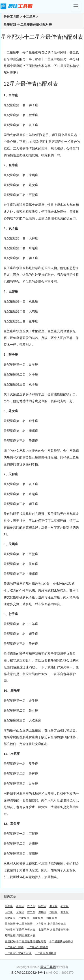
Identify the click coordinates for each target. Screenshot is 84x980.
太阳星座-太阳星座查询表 (54, 930)
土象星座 (24, 918)
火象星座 (10, 918)
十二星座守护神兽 (37, 947)
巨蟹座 (42, 906)
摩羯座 (42, 912)
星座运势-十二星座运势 (19, 924)
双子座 (31, 906)
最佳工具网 (11, 17)
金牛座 (20, 906)
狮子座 (54, 906)
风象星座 (38, 918)
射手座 (31, 912)
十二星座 (29, 17)
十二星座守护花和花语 (18, 953)
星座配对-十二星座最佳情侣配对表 (28, 25)
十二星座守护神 (14, 947)
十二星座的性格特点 (61, 941)
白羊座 (9, 906)
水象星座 (52, 918)
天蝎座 (20, 912)
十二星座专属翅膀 (45, 953)
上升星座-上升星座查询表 (51, 924)
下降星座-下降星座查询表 (20, 930)
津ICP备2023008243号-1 (28, 973)
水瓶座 (54, 912)
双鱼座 (65, 912)
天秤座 (9, 912)
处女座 (65, 906)
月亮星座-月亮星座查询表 (20, 936)
